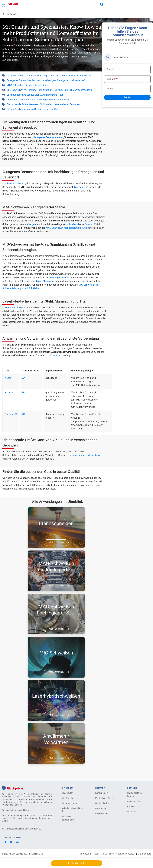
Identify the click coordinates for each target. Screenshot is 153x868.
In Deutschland (134, 801)
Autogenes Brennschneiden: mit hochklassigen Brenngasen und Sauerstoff (46, 80)
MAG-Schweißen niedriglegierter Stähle (66, 228)
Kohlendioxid (72, 224)
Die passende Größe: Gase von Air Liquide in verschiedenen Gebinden (43, 104)
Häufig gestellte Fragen (134, 795)
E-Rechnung (101, 808)
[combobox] (102, 5)
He (24, 392)
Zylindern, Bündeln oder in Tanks (84, 455)
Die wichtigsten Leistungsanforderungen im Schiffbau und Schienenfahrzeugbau (49, 76)
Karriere (131, 806)
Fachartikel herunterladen (68, 818)
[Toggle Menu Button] (4, 4)
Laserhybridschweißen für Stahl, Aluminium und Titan (35, 95)
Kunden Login (102, 793)
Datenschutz (144, 854)
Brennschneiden (16, 183)
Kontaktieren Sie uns (105, 798)
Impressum (86, 854)
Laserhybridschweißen (14, 308)
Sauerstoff (90, 224)
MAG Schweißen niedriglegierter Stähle (27, 85)
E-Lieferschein (102, 813)
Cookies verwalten (126, 854)
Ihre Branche (67, 798)
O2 (24, 414)
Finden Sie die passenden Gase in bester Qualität (32, 109)
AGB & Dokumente (104, 854)
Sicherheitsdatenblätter (72, 810)
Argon (8, 378)
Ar (23, 378)
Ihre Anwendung (69, 803)
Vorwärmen (56, 355)
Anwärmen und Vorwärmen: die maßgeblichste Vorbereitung (38, 100)
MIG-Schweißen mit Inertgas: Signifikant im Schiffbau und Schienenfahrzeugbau (49, 90)
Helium (9, 392)
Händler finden (102, 803)
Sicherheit (132, 812)
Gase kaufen (67, 793)
